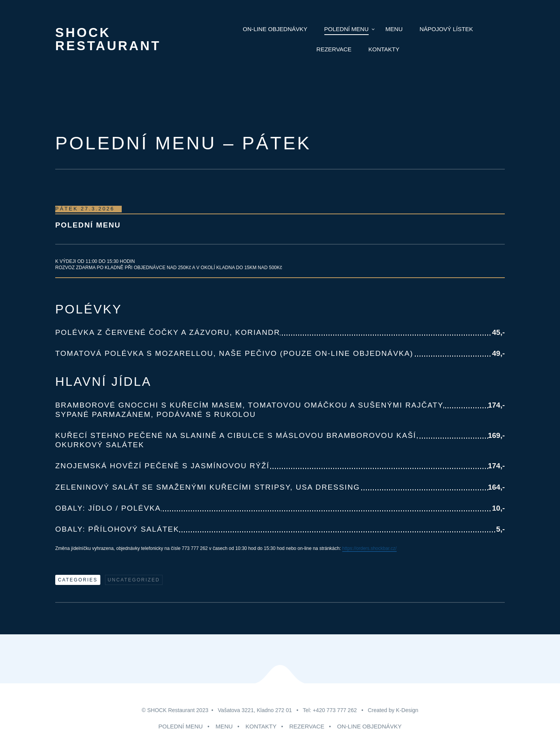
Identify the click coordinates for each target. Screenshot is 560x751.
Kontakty (384, 49)
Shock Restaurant (108, 39)
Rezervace (334, 49)
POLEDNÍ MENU (346, 29)
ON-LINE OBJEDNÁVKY (369, 726)
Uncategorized (134, 580)
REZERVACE (307, 726)
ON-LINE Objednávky (275, 29)
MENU (394, 29)
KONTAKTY (261, 726)
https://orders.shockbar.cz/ (369, 548)
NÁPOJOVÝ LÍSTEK (446, 29)
